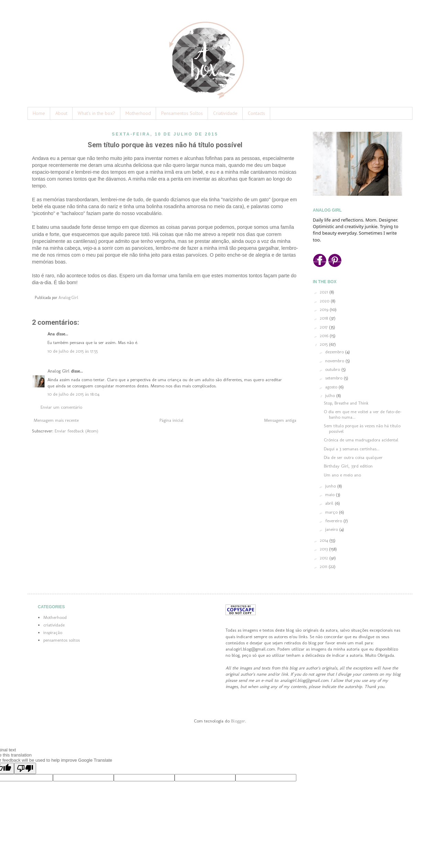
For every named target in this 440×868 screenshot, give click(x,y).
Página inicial (172, 420)
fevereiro (334, 521)
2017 (324, 327)
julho (331, 395)
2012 (324, 558)
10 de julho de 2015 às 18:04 (73, 394)
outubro (333, 369)
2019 (325, 309)
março (332, 512)
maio (331, 495)
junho (331, 486)
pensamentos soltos (62, 640)
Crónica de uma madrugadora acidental (361, 440)
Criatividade (225, 113)
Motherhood (138, 113)
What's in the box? (96, 113)
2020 (325, 301)
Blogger (238, 721)
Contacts (256, 113)
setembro (334, 378)
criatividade (54, 625)
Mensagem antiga (280, 420)
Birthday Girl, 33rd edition (348, 466)
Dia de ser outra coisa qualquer (353, 457)
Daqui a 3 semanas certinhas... (352, 449)
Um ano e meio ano (342, 475)
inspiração (53, 633)
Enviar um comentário (61, 407)
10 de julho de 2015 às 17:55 (73, 351)
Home (39, 113)
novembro (335, 361)
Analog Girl (58, 371)
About (61, 113)
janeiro (332, 529)
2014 (324, 540)
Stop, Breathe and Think (346, 403)
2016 (325, 336)
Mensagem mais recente (56, 420)
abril (330, 503)
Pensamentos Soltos (182, 113)
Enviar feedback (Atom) (76, 431)
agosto (332, 387)
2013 (324, 549)
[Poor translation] (25, 768)
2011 (324, 566)
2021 (324, 292)
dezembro (335, 352)
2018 (324, 318)
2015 (324, 344)
